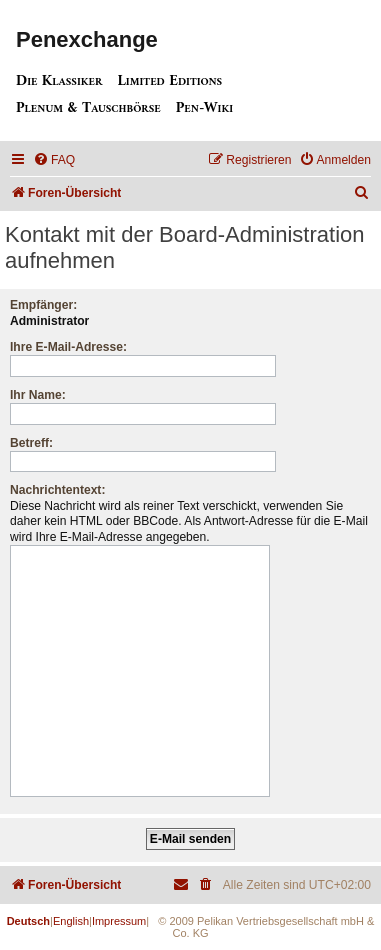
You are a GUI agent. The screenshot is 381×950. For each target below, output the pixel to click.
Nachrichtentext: (57, 490)
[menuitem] (54, 160)
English (71, 921)
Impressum (119, 921)
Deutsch (28, 921)
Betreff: (31, 443)
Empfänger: (43, 305)
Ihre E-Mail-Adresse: (68, 347)
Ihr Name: (38, 395)
